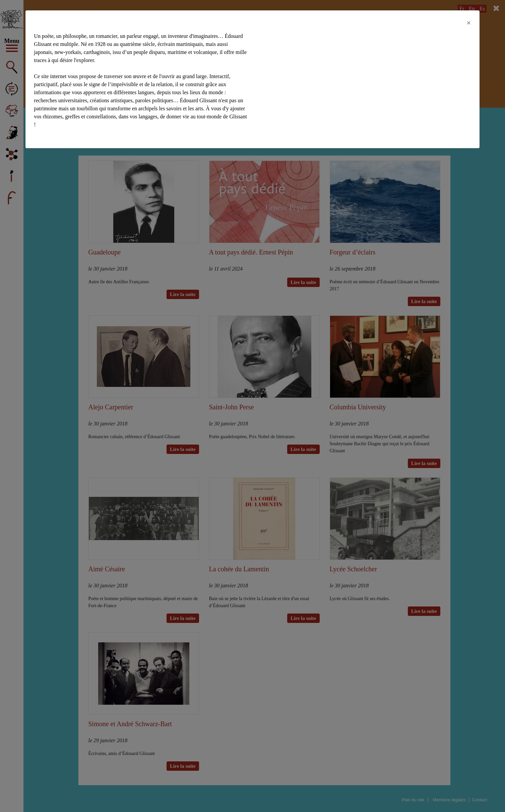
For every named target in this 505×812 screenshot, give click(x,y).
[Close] (469, 23)
